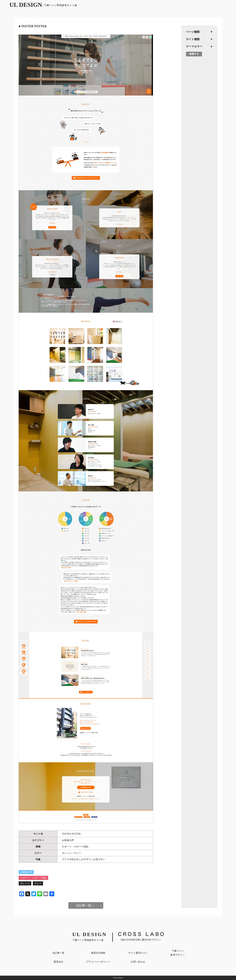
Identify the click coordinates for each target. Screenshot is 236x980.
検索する (194, 54)
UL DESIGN (43, 5)
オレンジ (67, 853)
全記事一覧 (58, 953)
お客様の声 (68, 840)
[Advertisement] (199, 105)
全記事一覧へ (85, 905)
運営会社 (58, 962)
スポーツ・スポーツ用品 (75, 847)
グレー (77, 853)
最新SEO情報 (98, 953)
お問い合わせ (138, 962)
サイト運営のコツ (138, 953)
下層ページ (178, 953)
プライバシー (98, 962)
